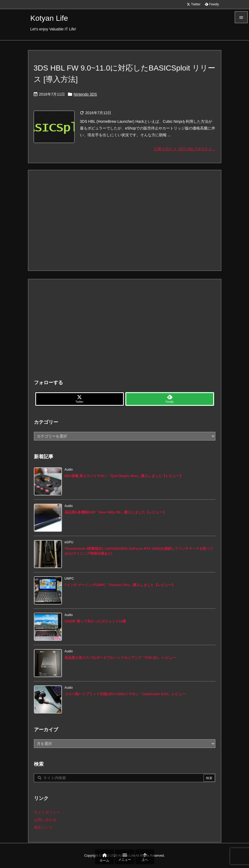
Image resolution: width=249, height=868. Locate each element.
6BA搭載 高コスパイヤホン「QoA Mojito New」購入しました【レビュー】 (124, 476)
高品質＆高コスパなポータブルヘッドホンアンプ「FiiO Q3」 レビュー (120, 658)
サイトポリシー (47, 812)
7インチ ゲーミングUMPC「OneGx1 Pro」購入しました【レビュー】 (120, 585)
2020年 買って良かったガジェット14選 (95, 621)
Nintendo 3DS (85, 94)
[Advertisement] (125, 220)
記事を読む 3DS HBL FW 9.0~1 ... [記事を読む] (185, 149)
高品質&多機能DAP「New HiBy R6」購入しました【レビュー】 (115, 512)
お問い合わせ (45, 820)
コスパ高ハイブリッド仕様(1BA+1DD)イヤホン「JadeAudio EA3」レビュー (125, 694)
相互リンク (43, 827)
